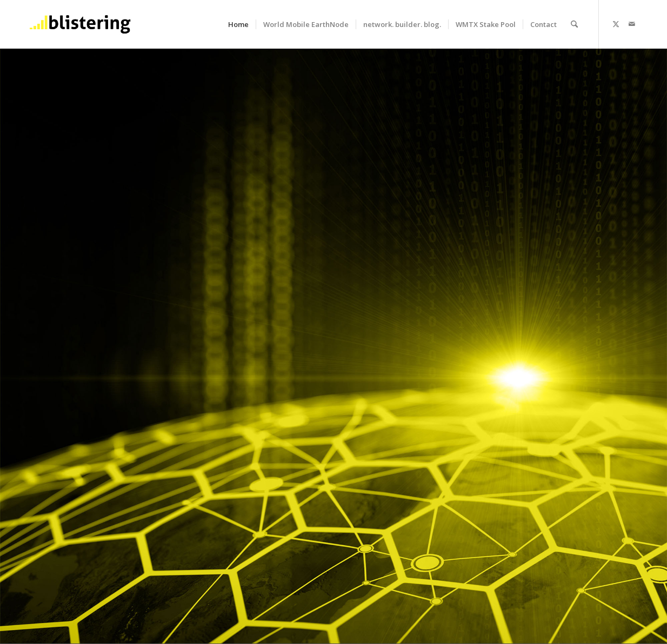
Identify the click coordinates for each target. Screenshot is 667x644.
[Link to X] (616, 24)
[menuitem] (238, 24)
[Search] (574, 24)
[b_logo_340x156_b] (80, 24)
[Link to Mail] (632, 24)
